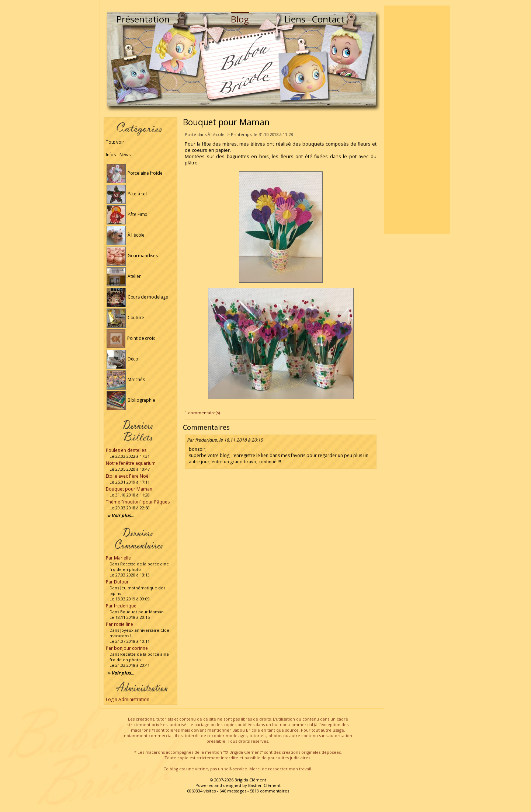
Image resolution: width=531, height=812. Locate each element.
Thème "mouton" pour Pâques (138, 502)
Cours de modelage (137, 297)
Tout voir (115, 142)
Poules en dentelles (126, 450)
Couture (125, 318)
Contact (328, 19)
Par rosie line (119, 624)
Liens (295, 19)
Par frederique (121, 606)
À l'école (126, 235)
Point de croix (131, 338)
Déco (122, 359)
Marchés (126, 379)
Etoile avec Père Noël (128, 476)
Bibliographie (131, 400)
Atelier (124, 276)
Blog (240, 19)
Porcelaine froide (135, 173)
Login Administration (128, 699)
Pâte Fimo (127, 214)
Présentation (143, 19)
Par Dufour (117, 582)
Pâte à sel (127, 194)
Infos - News (118, 155)
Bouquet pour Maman (129, 489)
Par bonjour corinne (127, 648)
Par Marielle (118, 558)
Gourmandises (132, 256)
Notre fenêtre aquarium (131, 463)
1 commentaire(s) (202, 413)
